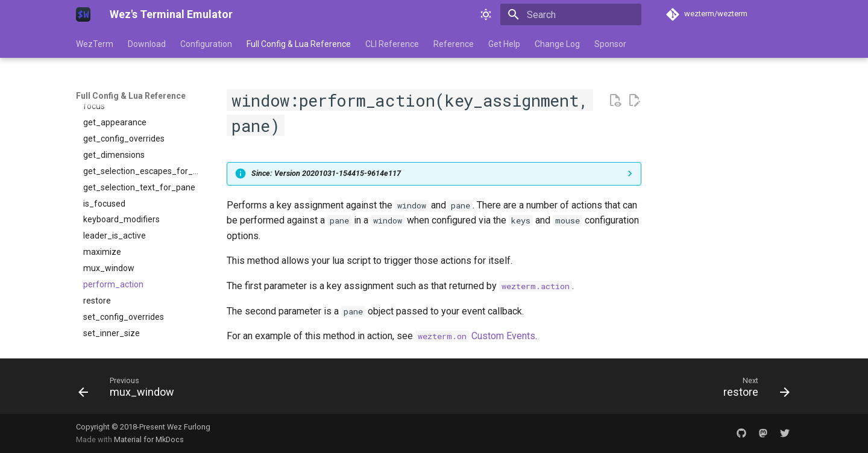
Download (147, 44)
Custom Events (475, 336)
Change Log (557, 44)
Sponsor (610, 44)
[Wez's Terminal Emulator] (83, 14)
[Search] (571, 14)
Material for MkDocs (149, 439)
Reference (454, 44)
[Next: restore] (753, 390)
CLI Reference (392, 44)
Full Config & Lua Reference (299, 44)
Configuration (206, 44)
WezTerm (95, 44)
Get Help (504, 44)
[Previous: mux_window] (130, 390)
